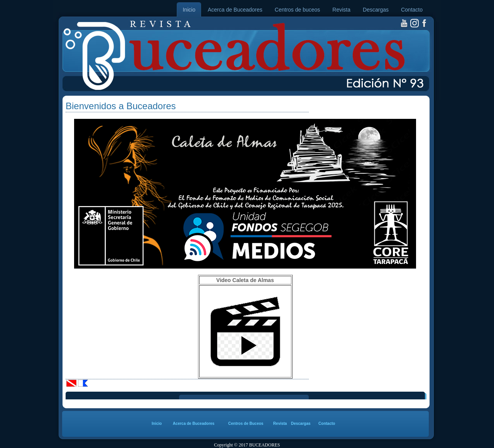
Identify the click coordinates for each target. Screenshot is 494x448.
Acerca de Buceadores (235, 10)
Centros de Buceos (246, 423)
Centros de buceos (298, 10)
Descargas (376, 10)
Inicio (189, 10)
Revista (341, 10)
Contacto (412, 10)
